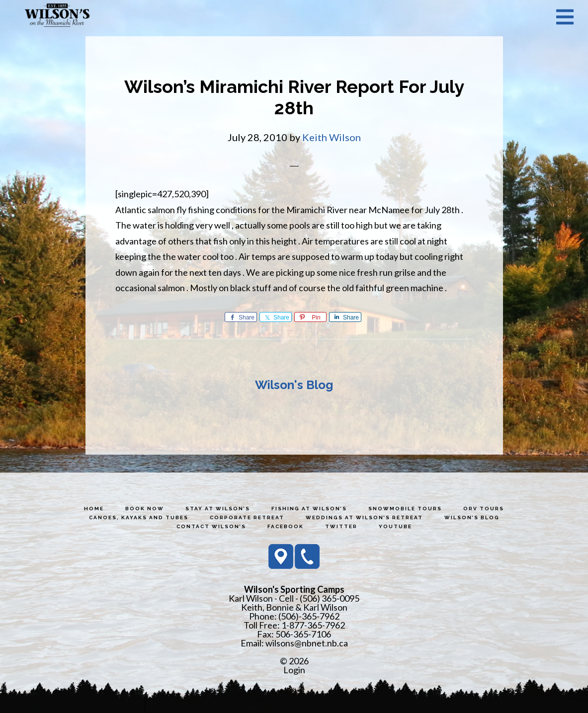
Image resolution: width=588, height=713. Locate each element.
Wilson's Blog (294, 385)
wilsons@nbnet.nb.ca (307, 643)
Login (294, 670)
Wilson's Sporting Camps (57, 16)
